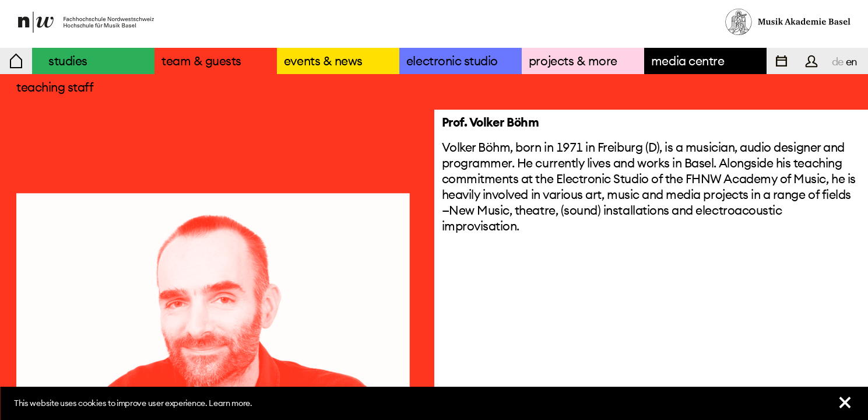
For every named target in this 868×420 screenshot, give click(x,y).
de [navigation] (838, 62)
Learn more (229, 403)
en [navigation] (852, 62)
